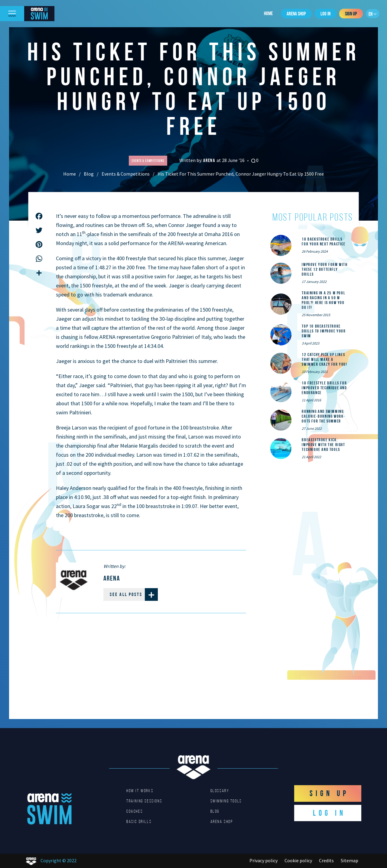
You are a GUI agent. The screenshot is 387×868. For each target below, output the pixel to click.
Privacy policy (263, 860)
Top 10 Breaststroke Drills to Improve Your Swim (324, 331)
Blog (89, 174)
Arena (210, 160)
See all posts (134, 594)
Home (268, 13)
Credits (326, 860)
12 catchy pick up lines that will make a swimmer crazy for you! (324, 359)
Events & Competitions (126, 174)
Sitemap (350, 860)
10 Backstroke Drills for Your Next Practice (324, 241)
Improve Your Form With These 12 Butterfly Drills (325, 269)
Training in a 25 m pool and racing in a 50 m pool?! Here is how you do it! (324, 300)
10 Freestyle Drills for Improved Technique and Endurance (324, 388)
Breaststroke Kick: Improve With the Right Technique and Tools (323, 445)
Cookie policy (298, 860)
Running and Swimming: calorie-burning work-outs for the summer (324, 416)
